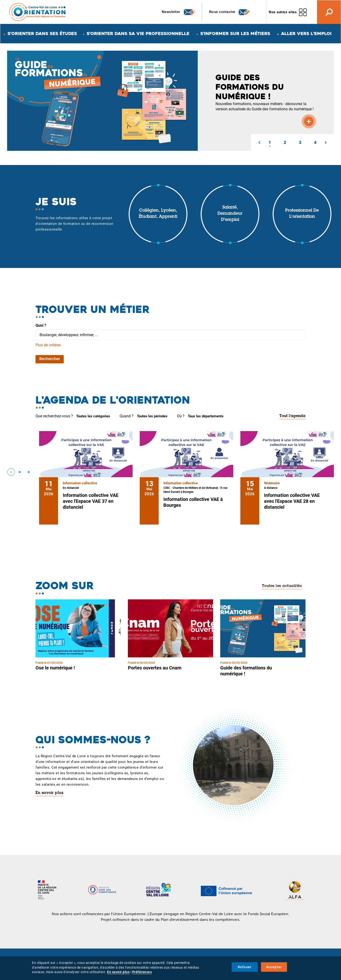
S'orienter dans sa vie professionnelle (138, 33)
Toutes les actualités (282, 586)
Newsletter (179, 12)
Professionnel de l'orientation (302, 214)
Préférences (142, 972)
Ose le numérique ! (55, 668)
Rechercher (50, 359)
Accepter (274, 967)
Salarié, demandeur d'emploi (230, 214)
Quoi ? (41, 325)
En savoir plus (49, 793)
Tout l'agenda (292, 416)
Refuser (245, 967)
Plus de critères (48, 345)
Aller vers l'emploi (306, 33)
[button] (259, 143)
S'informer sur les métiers (235, 33)
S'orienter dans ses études (42, 33)
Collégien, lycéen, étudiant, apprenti (158, 214)
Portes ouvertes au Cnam (155, 668)
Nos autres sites (283, 12)
